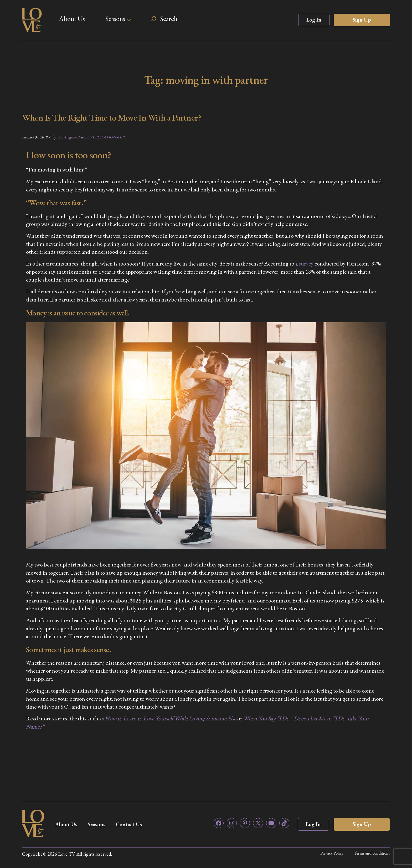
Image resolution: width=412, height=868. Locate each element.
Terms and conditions (372, 853)
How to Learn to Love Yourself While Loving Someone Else (171, 718)
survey (306, 264)
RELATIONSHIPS (111, 137)
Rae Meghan (67, 137)
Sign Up (362, 20)
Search (169, 19)
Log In (314, 20)
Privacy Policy (332, 853)
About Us (72, 19)
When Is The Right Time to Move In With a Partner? (112, 117)
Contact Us (129, 824)
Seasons (115, 19)
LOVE (90, 137)
